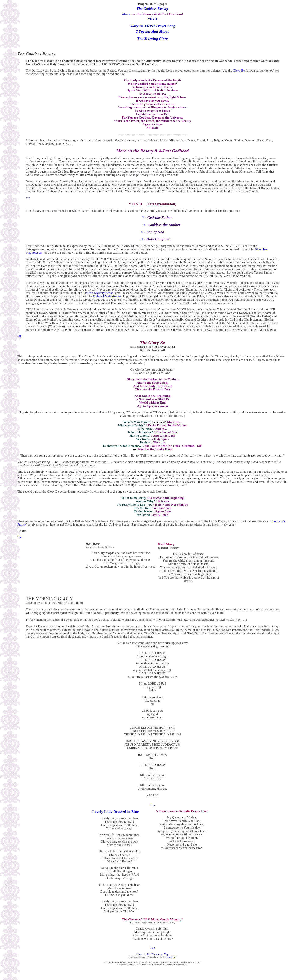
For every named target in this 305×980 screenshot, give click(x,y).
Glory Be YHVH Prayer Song (152, 26)
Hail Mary (93, 544)
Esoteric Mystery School (98, 293)
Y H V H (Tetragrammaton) (152, 204)
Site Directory (154, 954)
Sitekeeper (172, 957)
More (126, 14)
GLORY (66, 599)
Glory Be (239, 71)
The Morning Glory (153, 39)
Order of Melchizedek (107, 296)
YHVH (152, 19)
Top (152, 805)
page (163, 4)
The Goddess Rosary (153, 9)
